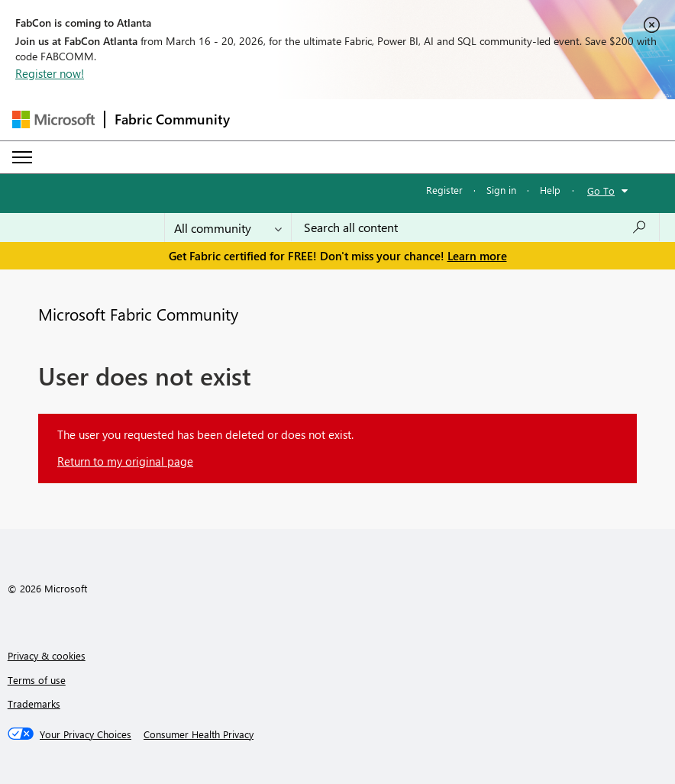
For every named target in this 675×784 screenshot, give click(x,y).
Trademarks (34, 703)
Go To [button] (601, 190)
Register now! (50, 73)
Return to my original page (125, 461)
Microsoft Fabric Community (138, 314)
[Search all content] (475, 227)
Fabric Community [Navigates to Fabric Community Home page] (172, 119)
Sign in (501, 190)
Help (550, 190)
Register (444, 190)
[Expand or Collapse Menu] (22, 157)
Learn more (477, 256)
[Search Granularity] (228, 227)
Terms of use (37, 680)
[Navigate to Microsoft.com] (53, 119)
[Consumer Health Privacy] (199, 734)
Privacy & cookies (47, 655)
